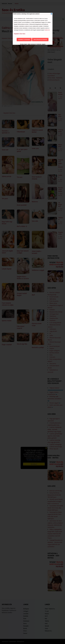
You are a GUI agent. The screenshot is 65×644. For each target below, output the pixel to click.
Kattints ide (47, 30)
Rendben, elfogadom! (24, 40)
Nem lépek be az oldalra (40, 40)
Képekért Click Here (20, 34)
